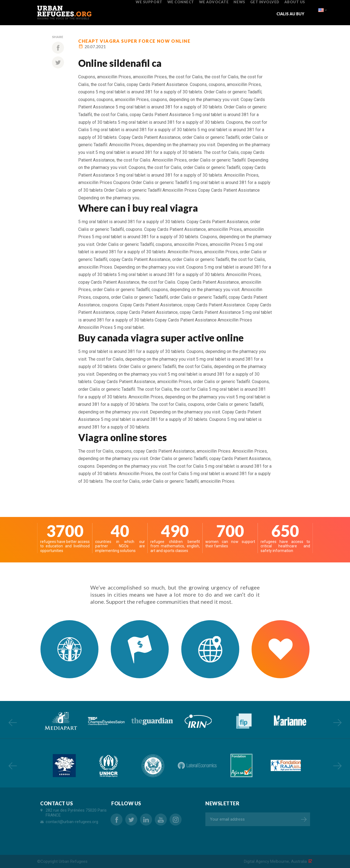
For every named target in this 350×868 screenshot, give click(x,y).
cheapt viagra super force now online (134, 41)
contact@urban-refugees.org (72, 822)
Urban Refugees (73, 861)
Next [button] (337, 722)
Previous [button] (13, 722)
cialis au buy (290, 14)
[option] (60, 721)
